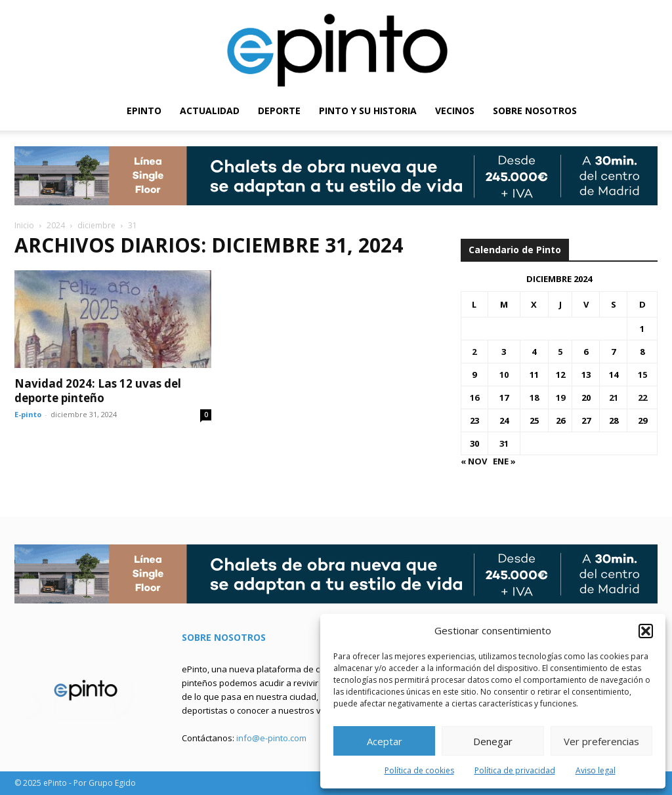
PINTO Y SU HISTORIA (368, 111)
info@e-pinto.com (271, 738)
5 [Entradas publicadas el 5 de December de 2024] (560, 352)
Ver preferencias (601, 741)
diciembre (96, 225)
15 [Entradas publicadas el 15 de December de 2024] (642, 375)
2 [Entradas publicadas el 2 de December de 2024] (474, 352)
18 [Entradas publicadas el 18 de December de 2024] (534, 397)
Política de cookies (419, 770)
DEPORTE (279, 111)
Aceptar (385, 741)
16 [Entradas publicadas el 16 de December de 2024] (474, 397)
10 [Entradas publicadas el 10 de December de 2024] (504, 375)
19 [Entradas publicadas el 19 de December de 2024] (560, 397)
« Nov (474, 461)
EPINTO (144, 111)
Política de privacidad (515, 770)
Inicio (24, 225)
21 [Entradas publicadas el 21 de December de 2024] (614, 397)
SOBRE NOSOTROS (535, 111)
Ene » (504, 461)
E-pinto (28, 414)
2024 (56, 225)
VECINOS (455, 111)
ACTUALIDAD (210, 111)
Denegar (493, 741)
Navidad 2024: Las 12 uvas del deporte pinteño (98, 391)
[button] (646, 631)
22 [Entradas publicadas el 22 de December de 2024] (642, 397)
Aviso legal (596, 770)
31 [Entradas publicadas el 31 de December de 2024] (504, 443)
